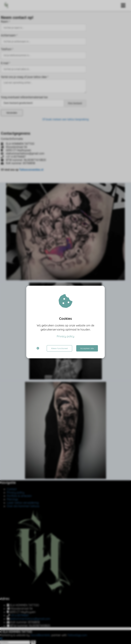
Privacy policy (66, 336)
